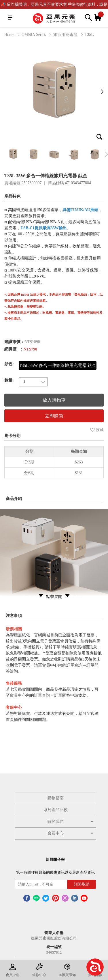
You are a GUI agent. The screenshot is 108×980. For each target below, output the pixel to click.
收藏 (97, 430)
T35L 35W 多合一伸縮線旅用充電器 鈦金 (58, 365)
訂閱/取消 (82, 884)
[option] (54, 92)
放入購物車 (54, 400)
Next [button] (102, 92)
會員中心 (71, 833)
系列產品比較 (56, 810)
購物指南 (56, 798)
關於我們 (71, 822)
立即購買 (54, 416)
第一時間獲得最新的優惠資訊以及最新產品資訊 (55, 872)
